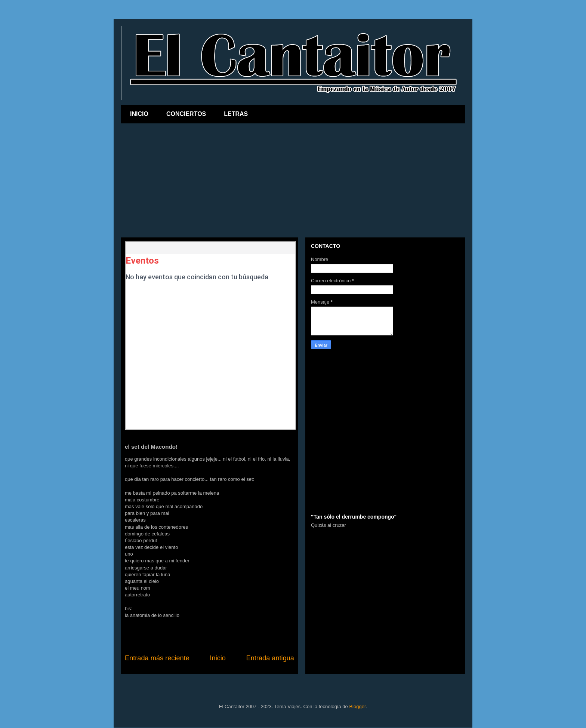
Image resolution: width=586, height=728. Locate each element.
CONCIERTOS (186, 114)
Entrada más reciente (157, 658)
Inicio (218, 658)
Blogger (357, 707)
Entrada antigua (270, 658)
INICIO (139, 114)
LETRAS (236, 114)
